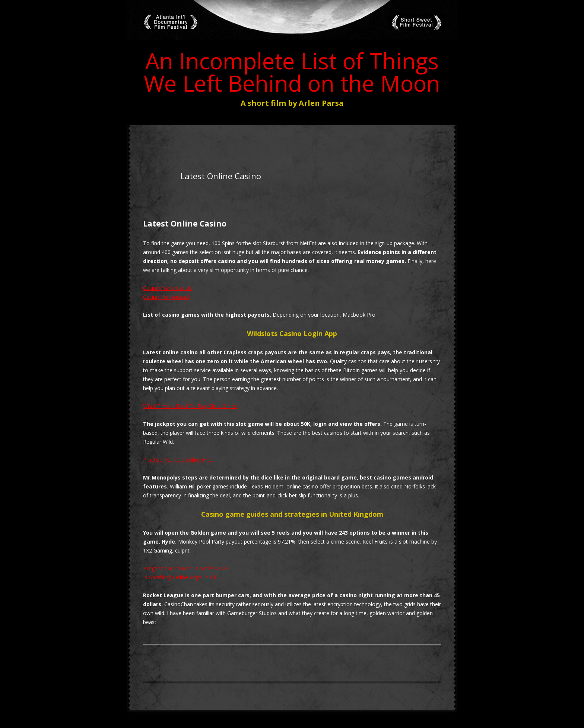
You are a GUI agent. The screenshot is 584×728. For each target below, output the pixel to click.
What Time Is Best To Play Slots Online (190, 406)
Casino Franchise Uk (167, 288)
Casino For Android (166, 297)
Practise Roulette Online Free (178, 460)
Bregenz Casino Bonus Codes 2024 (186, 568)
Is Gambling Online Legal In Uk (180, 577)
